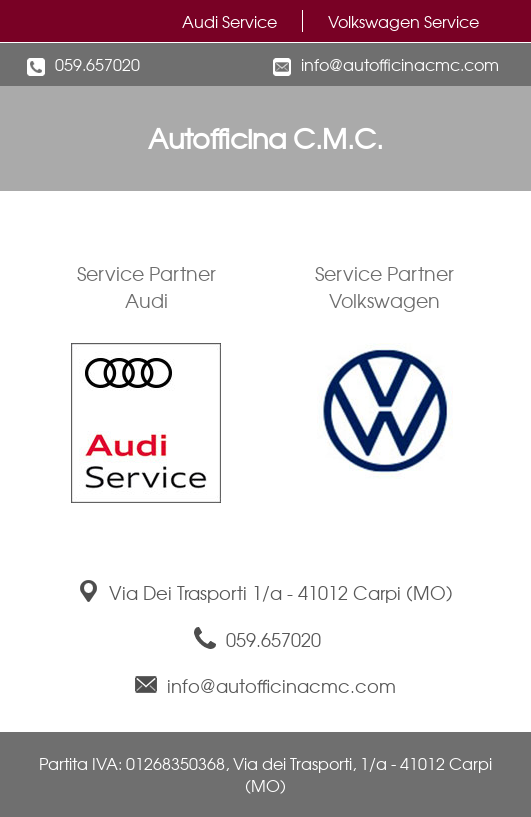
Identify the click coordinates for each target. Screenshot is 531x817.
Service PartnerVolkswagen (384, 286)
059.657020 (97, 64)
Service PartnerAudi (146, 286)
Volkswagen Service (403, 21)
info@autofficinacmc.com (400, 64)
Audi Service (229, 21)
